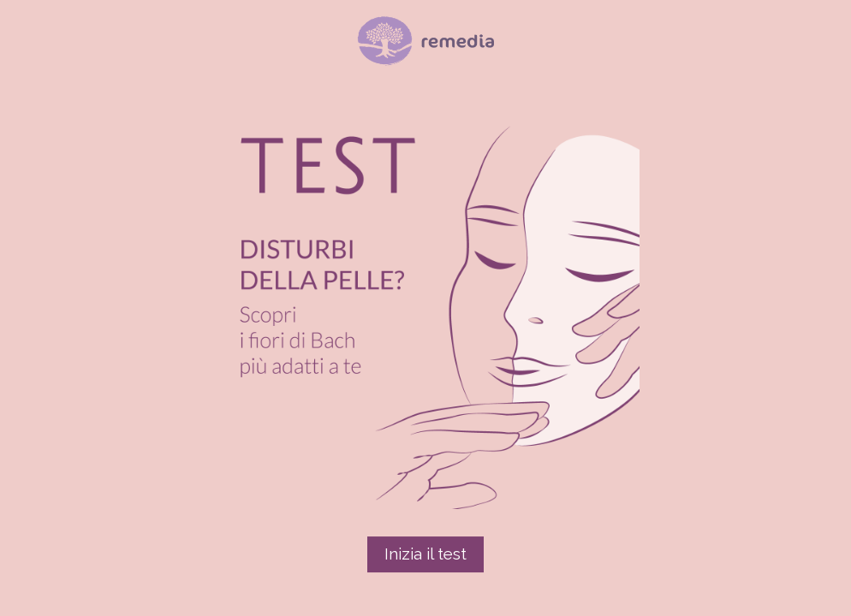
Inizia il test (425, 554)
